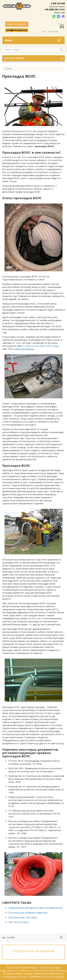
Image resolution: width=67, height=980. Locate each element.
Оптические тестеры (23, 917)
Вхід (45, 31)
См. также (8, 937)
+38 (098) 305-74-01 (55, 9)
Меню (8, 40)
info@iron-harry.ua (17, 30)
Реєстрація (53, 31)
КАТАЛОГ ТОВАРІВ (33, 58)
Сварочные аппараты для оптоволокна (35, 908)
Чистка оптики (18, 922)
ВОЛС (28, 131)
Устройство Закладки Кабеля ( (41, 346)
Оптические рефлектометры (28, 913)
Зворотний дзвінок (17, 24)
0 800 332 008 (58, 3)
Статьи (8, 68)
